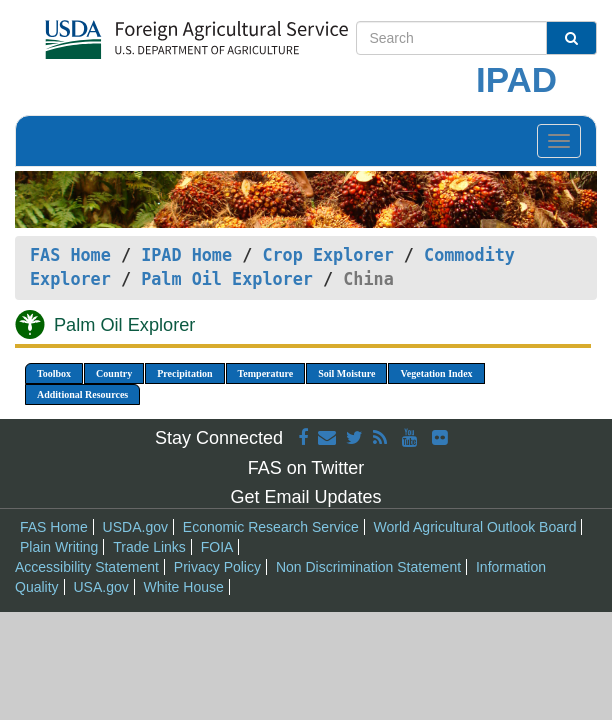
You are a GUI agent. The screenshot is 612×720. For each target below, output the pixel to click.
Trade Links (149, 547)
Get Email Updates (305, 497)
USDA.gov (135, 527)
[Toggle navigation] (559, 141)
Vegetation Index (436, 373)
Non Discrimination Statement (368, 567)
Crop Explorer (327, 255)
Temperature (266, 373)
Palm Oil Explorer (227, 279)
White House (184, 587)
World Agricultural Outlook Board (475, 527)
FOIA (217, 547)
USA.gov (100, 587)
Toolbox (54, 373)
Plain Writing (59, 547)
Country (114, 373)
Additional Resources (82, 394)
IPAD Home (186, 255)
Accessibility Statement (87, 567)
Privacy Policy (217, 567)
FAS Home (70, 255)
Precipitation (184, 373)
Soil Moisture (346, 373)
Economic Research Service (271, 527)
